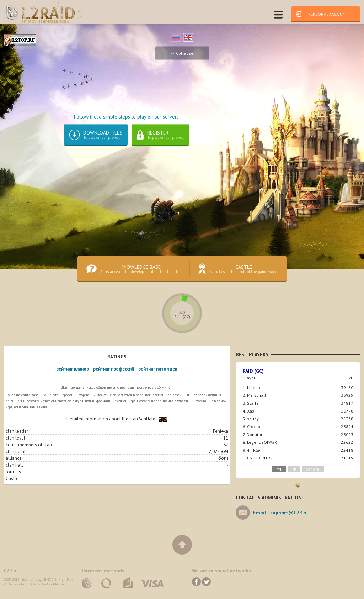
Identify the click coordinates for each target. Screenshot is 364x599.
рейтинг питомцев (158, 373)
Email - (280, 517)
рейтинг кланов (73, 373)
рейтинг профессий (114, 373)
